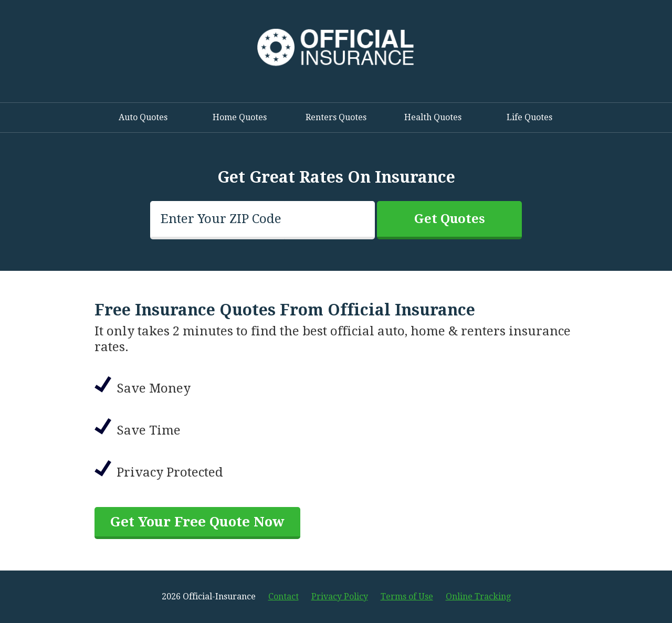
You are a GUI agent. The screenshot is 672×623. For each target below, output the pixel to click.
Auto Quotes (143, 117)
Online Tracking (478, 596)
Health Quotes (433, 117)
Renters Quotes (336, 117)
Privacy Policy (340, 596)
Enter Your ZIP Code (221, 219)
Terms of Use (407, 596)
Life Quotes (529, 117)
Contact (283, 596)
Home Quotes (240, 117)
